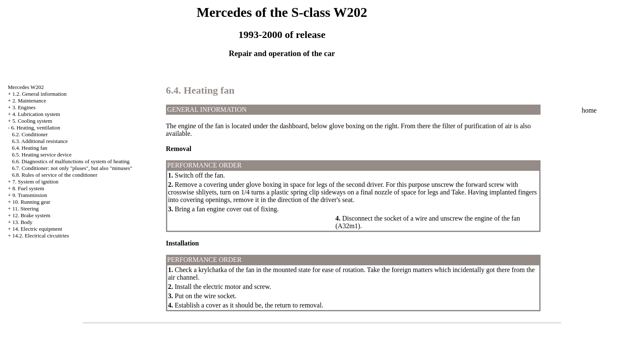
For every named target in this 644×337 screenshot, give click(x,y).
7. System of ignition (35, 182)
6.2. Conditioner (30, 134)
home (589, 110)
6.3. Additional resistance (40, 141)
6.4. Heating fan (30, 148)
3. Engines (24, 107)
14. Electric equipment (37, 229)
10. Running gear (31, 202)
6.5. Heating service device (42, 155)
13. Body (22, 222)
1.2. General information (39, 94)
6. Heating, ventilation (35, 128)
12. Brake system (31, 215)
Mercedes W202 (26, 87)
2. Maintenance (29, 101)
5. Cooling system (32, 121)
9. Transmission (30, 195)
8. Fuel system (28, 188)
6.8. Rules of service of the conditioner (54, 175)
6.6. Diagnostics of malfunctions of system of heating (71, 161)
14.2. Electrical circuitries (41, 236)
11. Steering (25, 209)
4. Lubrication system (36, 114)
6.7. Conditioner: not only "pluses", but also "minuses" (72, 168)
